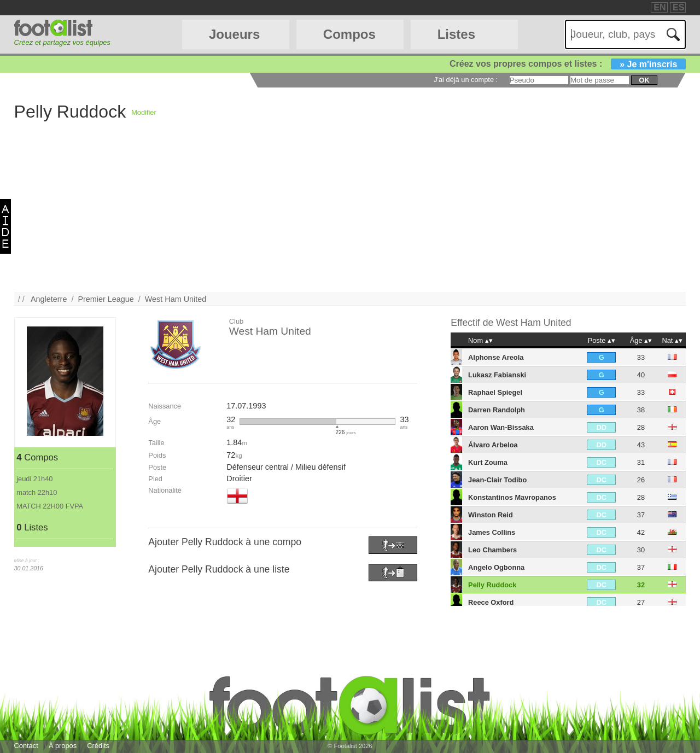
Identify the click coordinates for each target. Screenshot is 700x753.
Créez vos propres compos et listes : (568, 64)
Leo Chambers (492, 550)
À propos (63, 746)
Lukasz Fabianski (497, 375)
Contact (26, 746)
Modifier (144, 112)
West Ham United (176, 299)
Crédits (98, 746)
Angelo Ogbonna (496, 567)
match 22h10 (37, 492)
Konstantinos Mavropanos (512, 497)
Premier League (106, 299)
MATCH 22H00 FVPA (50, 506)
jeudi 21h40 (34, 479)
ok (644, 80)
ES (678, 7)
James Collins (492, 532)
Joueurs (234, 34)
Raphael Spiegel (495, 392)
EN (660, 7)
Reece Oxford (491, 602)
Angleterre (49, 299)
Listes (456, 34)
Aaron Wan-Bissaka (501, 427)
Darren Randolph (497, 410)
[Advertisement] (342, 216)
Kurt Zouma (488, 462)
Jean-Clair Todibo (497, 480)
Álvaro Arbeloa (493, 445)
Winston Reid (491, 515)
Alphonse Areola (496, 357)
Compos (349, 34)
